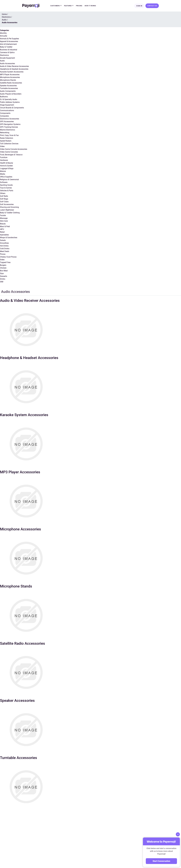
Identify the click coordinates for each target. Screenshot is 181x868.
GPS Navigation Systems (10, 124)
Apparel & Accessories (9, 42)
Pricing (79, 6)
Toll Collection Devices (9, 144)
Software (4, 182)
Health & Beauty (7, 163)
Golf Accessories (7, 205)
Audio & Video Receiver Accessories (14, 66)
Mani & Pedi (5, 227)
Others (3, 194)
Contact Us (152, 6)
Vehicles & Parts (7, 191)
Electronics (4, 55)
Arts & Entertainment (8, 44)
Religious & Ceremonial (9, 180)
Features (69, 6)
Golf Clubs (4, 202)
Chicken (3, 268)
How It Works (90, 6)
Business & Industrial (9, 50)
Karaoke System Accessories (12, 72)
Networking (5, 133)
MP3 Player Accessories (10, 75)
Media (3, 174)
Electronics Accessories (10, 119)
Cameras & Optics (7, 53)
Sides (2, 260)
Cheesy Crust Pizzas (8, 257)
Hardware (4, 160)
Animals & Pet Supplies (9, 39)
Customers (56, 6)
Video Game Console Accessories (14, 149)
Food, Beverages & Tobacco (11, 155)
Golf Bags (4, 199)
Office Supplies (6, 177)
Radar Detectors (7, 138)
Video (2, 147)
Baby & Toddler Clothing (10, 213)
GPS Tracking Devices (9, 127)
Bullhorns (4, 97)
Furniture (4, 158)
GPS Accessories (7, 122)
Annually (4, 36)
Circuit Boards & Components (12, 108)
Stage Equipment (7, 105)
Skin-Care (4, 221)
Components (5, 113)
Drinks (3, 279)
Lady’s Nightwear (7, 210)
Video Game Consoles (9, 152)
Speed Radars (6, 141)
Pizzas (3, 254)
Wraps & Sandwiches (9, 238)
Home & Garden (6, 166)
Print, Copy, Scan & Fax (9, 136)
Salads (3, 241)
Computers (4, 116)
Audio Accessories (7, 64)
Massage (4, 218)
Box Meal (4, 271)
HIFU (2, 229)
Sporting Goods (6, 185)
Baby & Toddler (6, 47)
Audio (2, 61)
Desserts (4, 276)
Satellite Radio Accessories (11, 83)
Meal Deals (5, 252)
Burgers (3, 265)
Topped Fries (5, 263)
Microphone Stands (8, 80)
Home (4, 14)
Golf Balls (4, 196)
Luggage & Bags (7, 169)
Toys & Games (6, 188)
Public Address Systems (10, 102)
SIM (2, 282)
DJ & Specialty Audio (9, 100)
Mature (3, 171)
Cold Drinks (5, 249)
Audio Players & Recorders (11, 94)
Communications (7, 111)
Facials (3, 216)
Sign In (139, 6)
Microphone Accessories (10, 78)
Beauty (3, 224)
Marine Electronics (8, 130)
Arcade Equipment (7, 58)
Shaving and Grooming (9, 207)
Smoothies (4, 243)
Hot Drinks (4, 246)
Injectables (4, 235)
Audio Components (8, 91)
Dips (2, 274)
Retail (2, 232)
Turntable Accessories (9, 89)
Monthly (3, 33)
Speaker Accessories (8, 86)
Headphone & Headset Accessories (14, 69)
